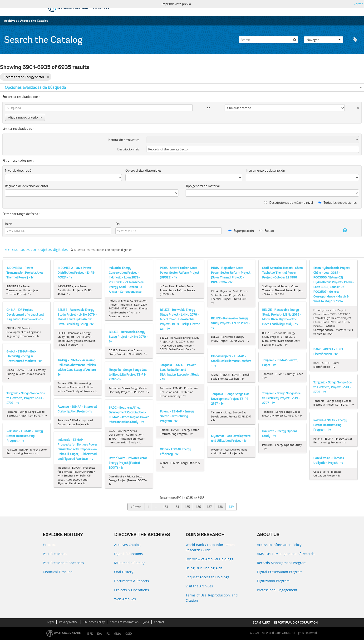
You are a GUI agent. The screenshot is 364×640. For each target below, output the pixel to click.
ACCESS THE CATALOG (232, 7)
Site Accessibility (94, 622)
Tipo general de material (203, 186)
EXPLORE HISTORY (154, 7)
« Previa (136, 507)
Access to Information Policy (279, 545)
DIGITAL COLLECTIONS (192, 7)
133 (165, 507)
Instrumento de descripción (265, 170)
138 (220, 507)
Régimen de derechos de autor (27, 186)
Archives (11, 21)
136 (198, 507)
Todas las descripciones (337, 203)
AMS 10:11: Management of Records (286, 554)
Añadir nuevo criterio (25, 117)
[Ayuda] (340, 230)
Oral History (124, 572)
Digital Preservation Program (280, 572)
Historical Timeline (58, 572)
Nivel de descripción (19, 170)
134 (176, 507)
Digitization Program (273, 581)
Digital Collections (128, 554)
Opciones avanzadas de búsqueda (35, 87)
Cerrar (358, 4)
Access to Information (124, 622)
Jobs (146, 622)
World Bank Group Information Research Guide (210, 547)
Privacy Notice (68, 622)
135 (187, 507)
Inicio (9, 224)
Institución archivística (124, 140)
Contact (159, 622)
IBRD (90, 634)
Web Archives (125, 599)
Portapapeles (355, 40)
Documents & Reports (132, 581)
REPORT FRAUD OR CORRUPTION (296, 623)
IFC (108, 634)
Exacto (267, 231)
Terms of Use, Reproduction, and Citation (212, 598)
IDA (99, 634)
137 (209, 507)
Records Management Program (282, 563)
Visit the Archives (199, 586)
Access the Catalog (34, 21)
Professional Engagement (277, 590)
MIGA (117, 634)
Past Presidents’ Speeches (63, 563)
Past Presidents (55, 554)
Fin (118, 224)
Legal (50, 622)
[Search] (268, 40)
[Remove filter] (48, 77)
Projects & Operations (132, 590)
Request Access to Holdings (207, 577)
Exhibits (49, 545)
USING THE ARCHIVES (271, 7)
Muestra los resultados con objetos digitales (101, 250)
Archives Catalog (127, 545)
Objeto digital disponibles (143, 170)
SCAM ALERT (261, 623)
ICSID (128, 634)
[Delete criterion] (352, 107)
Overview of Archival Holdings (209, 559)
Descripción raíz (128, 149)
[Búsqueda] (295, 40)
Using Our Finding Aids (204, 568)
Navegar (324, 40)
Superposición (241, 231)
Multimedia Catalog (130, 563)
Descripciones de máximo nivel (288, 203)
